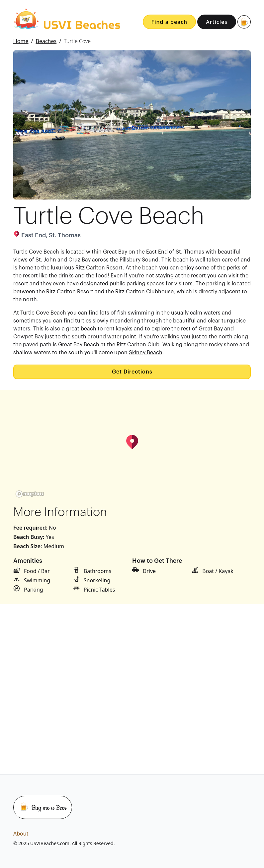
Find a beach (169, 22)
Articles (217, 22)
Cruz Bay (80, 260)
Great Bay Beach (79, 345)
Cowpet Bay (28, 337)
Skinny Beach (146, 353)
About (21, 834)
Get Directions (132, 372)
